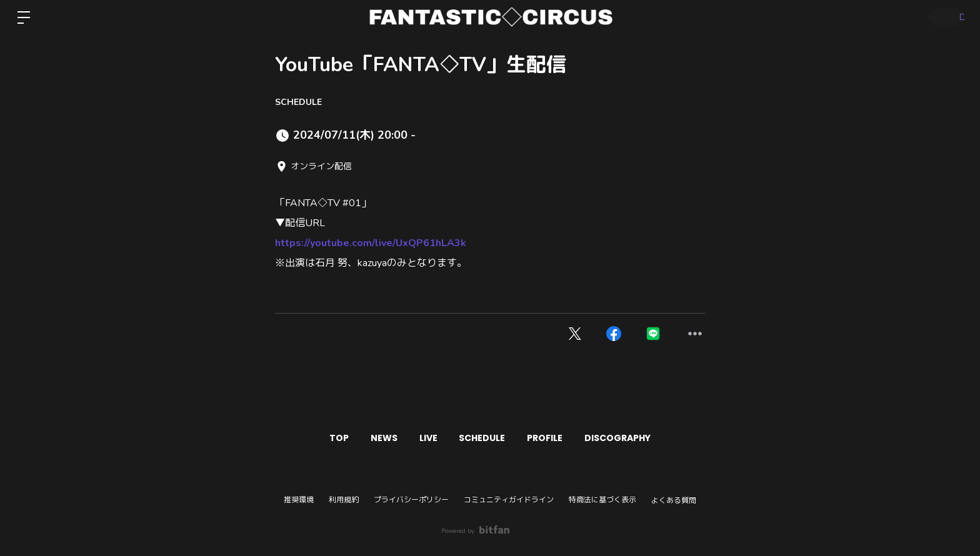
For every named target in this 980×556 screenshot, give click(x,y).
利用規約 (344, 500)
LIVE (423, 438)
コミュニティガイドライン (509, 500)
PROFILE (559, 438)
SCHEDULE (298, 102)
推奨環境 (299, 500)
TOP (315, 438)
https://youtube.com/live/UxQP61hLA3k (371, 243)
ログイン (942, 17)
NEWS (370, 438)
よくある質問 (674, 500)
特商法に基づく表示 (602, 500)
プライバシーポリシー (411, 500)
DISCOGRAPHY (641, 438)
